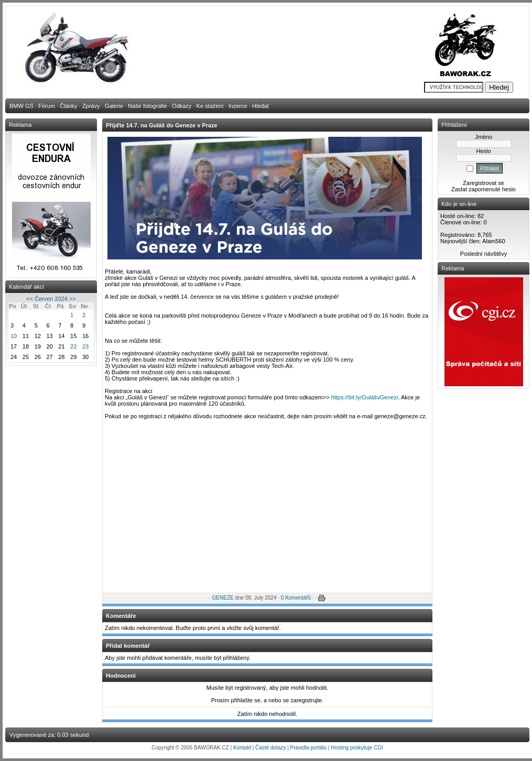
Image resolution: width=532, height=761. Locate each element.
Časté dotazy (270, 748)
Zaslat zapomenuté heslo (484, 189)
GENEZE (223, 598)
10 (14, 336)
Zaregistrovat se (484, 183)
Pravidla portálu (308, 748)
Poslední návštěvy (484, 254)
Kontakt (242, 748)
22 (73, 346)
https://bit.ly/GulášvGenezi (365, 397)
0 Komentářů (296, 598)
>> (73, 299)
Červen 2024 (51, 299)
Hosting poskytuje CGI (357, 748)
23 (85, 346)
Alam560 (493, 241)
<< (30, 299)
